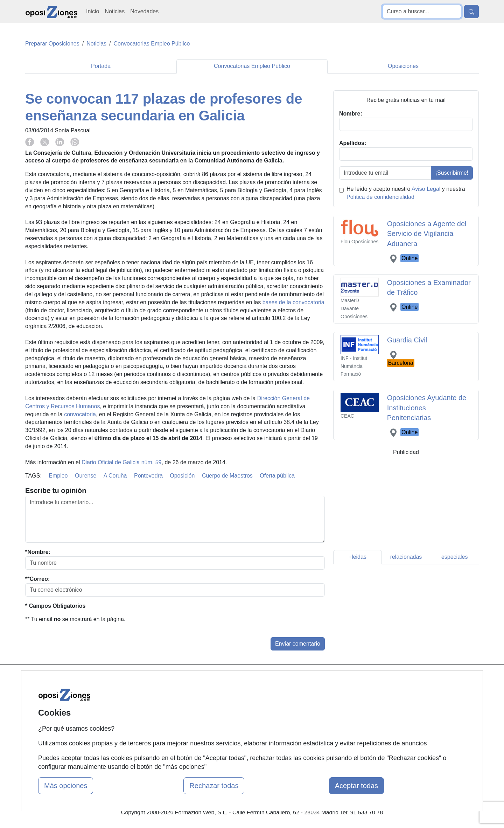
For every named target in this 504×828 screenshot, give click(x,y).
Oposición (182, 476)
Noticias (115, 11)
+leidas (358, 557)
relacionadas (406, 557)
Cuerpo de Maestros (227, 476)
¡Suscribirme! (452, 173)
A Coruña (115, 476)
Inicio (93, 11)
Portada (101, 66)
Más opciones (66, 786)
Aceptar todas (356, 786)
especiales (455, 557)
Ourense (86, 476)
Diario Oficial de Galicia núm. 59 (122, 462)
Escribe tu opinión (56, 490)
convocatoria (80, 414)
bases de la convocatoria (293, 302)
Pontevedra (148, 476)
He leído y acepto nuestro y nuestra (406, 193)
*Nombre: (38, 552)
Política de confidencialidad (380, 197)
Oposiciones (403, 66)
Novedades (144, 11)
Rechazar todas (214, 786)
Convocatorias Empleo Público (252, 66)
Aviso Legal (426, 189)
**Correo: (37, 579)
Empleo (58, 476)
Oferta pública (277, 476)
